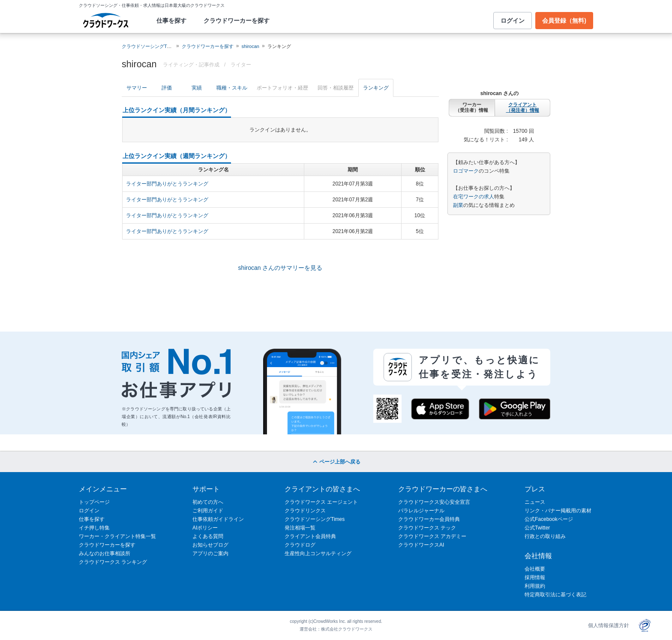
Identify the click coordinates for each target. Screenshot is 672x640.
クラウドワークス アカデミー (432, 536)
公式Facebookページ (549, 519)
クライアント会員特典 (310, 536)
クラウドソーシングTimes (315, 519)
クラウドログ (300, 545)
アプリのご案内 (210, 553)
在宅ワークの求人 (474, 197)
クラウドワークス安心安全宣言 (434, 502)
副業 (458, 205)
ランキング (376, 88)
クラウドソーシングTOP (148, 46)
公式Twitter (537, 528)
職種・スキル (232, 88)
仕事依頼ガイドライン (218, 519)
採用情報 (535, 577)
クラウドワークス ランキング (113, 562)
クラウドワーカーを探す (237, 21)
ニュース (535, 502)
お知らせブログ (210, 545)
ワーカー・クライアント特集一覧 (117, 536)
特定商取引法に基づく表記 (555, 595)
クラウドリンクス (305, 511)
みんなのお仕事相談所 (105, 553)
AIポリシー (205, 528)
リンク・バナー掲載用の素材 (558, 511)
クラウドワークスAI (421, 545)
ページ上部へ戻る (336, 462)
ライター (241, 65)
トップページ (94, 502)
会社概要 (535, 569)
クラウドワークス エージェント (321, 502)
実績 (197, 88)
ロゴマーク (466, 171)
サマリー (137, 88)
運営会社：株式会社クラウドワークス (336, 629)
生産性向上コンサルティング (318, 553)
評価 (167, 88)
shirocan (250, 46)
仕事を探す (171, 21)
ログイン (513, 21)
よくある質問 (208, 536)
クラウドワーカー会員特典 (429, 519)
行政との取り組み (545, 536)
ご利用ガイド (208, 511)
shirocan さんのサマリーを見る (280, 268)
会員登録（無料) (564, 21)
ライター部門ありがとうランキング (167, 184)
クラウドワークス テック (427, 528)
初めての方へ (208, 502)
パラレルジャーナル (421, 511)
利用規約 (535, 586)
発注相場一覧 (300, 528)
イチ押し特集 (94, 528)
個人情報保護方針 (609, 625)
